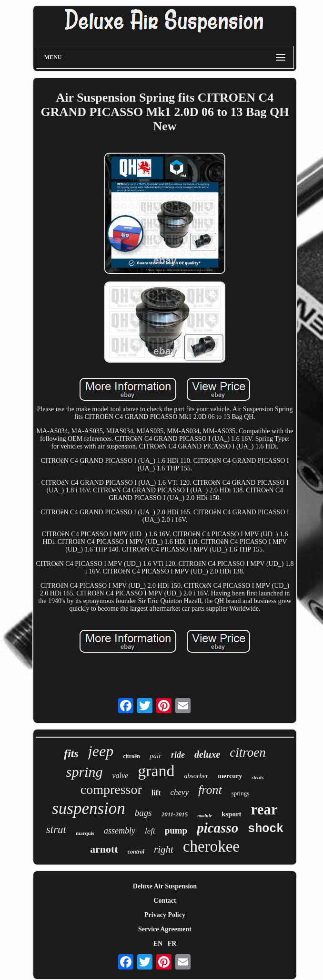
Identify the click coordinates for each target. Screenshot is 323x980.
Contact (165, 901)
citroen (247, 752)
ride (178, 755)
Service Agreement (165, 929)
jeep (101, 751)
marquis (85, 833)
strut (56, 829)
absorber (197, 776)
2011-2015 (175, 814)
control (136, 852)
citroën (131, 756)
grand (156, 771)
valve (120, 776)
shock (266, 829)
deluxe (207, 754)
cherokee (211, 846)
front (210, 790)
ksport (232, 814)
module (205, 816)
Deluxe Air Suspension (165, 886)
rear (264, 809)
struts (257, 777)
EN (158, 944)
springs (241, 793)
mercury (230, 776)
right (164, 849)
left (150, 831)
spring (85, 772)
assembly (120, 831)
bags (143, 813)
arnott (104, 849)
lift (156, 793)
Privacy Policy (165, 915)
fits (71, 753)
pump (176, 830)
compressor (111, 789)
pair (156, 756)
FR (172, 944)
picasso (217, 828)
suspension (89, 808)
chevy (179, 792)
